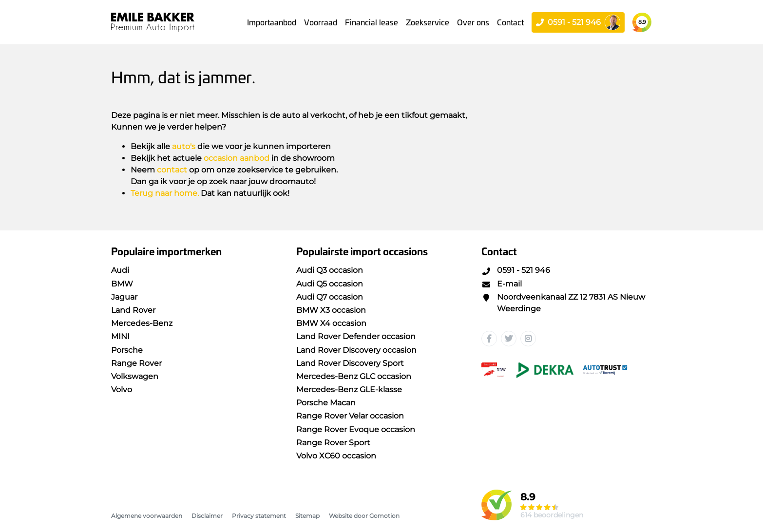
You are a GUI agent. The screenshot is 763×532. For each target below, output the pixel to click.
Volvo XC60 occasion (336, 456)
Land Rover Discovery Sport (350, 363)
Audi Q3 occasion (330, 270)
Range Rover (136, 363)
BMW (122, 284)
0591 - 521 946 (516, 270)
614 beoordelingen (552, 515)
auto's (184, 146)
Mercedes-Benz (142, 323)
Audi (120, 270)
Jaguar (124, 297)
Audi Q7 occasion (330, 297)
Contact (510, 22)
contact (172, 170)
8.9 (642, 22)
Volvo (122, 389)
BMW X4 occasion (331, 323)
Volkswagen (135, 376)
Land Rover (133, 310)
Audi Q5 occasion (330, 284)
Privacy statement (259, 516)
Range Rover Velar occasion (350, 416)
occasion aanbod (237, 158)
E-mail (502, 284)
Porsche (127, 350)
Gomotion (384, 516)
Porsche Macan (326, 403)
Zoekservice (428, 22)
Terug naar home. (165, 193)
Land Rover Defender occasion (356, 336)
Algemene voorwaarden (147, 516)
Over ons (473, 22)
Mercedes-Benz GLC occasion (354, 376)
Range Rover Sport (333, 443)
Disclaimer (207, 516)
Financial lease (372, 22)
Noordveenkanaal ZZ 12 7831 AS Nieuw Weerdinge (563, 303)
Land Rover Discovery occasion (356, 350)
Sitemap (307, 516)
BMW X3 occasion (331, 310)
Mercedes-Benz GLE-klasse (349, 389)
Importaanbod (272, 22)
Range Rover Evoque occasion (356, 429)
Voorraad (321, 22)
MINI (120, 336)
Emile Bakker (153, 22)
